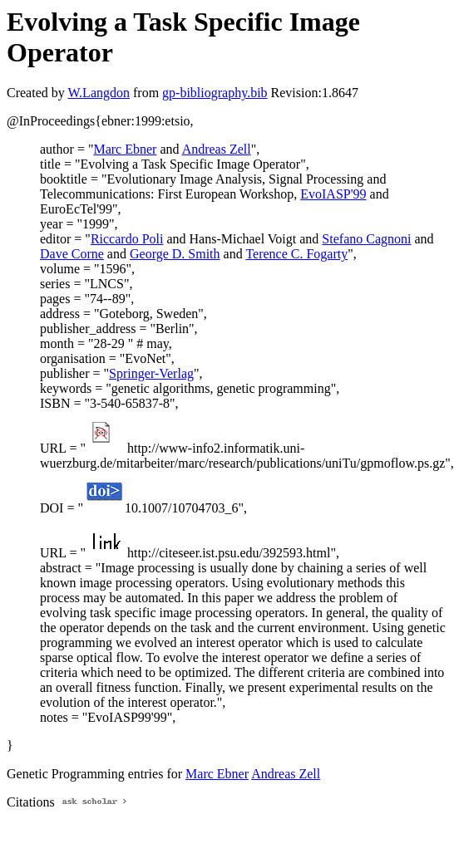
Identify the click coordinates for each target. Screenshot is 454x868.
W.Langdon (99, 93)
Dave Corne (72, 254)
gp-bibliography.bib (215, 93)
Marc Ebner (125, 149)
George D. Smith (175, 254)
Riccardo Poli (127, 239)
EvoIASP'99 (333, 194)
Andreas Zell (217, 149)
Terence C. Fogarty (296, 254)
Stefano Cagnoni (366, 239)
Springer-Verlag (151, 373)
